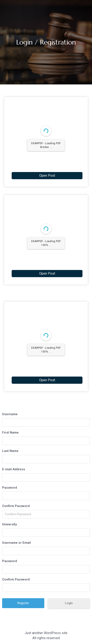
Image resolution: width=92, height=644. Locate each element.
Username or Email (16, 543)
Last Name (10, 451)
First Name (10, 432)
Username (10, 414)
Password (10, 488)
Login (69, 603)
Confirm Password (16, 506)
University (9, 524)
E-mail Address (14, 469)
